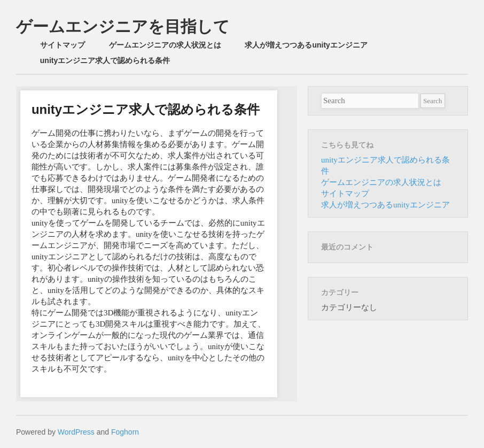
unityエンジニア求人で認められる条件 (105, 60)
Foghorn (125, 432)
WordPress (76, 432)
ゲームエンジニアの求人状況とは (165, 45)
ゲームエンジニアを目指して (123, 26)
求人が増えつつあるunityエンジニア (306, 45)
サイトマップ (63, 45)
